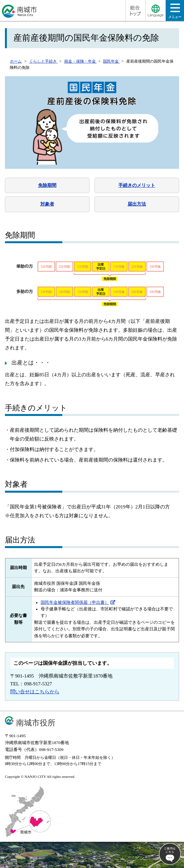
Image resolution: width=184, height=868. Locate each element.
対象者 (47, 204)
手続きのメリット (137, 185)
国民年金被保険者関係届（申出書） (75, 602)
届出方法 (137, 204)
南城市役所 (36, 723)
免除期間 (47, 185)
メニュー (175, 13)
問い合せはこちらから (35, 692)
